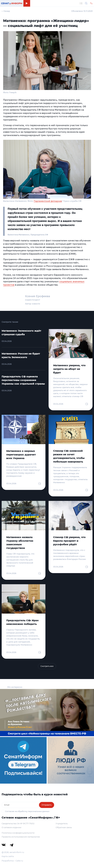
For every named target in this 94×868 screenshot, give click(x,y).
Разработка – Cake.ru (12, 861)
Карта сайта (8, 856)
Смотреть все (47, 666)
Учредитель (62, 823)
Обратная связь (64, 827)
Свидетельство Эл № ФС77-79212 (18, 823)
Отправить (47, 805)
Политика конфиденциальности (18, 833)
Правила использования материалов (21, 837)
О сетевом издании (11, 827)
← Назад (6, 11)
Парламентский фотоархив (48, 201)
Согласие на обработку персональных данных (27, 811)
